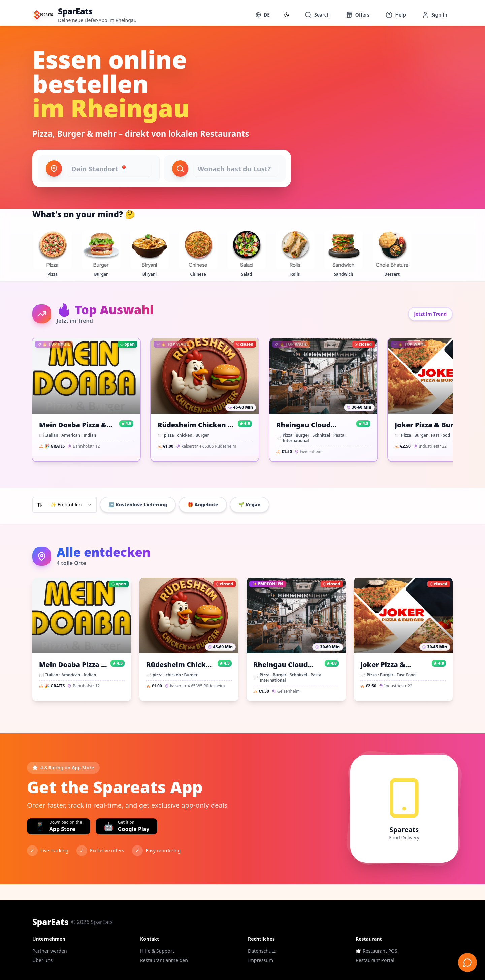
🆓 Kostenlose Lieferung (138, 504)
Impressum (261, 960)
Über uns (42, 960)
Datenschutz (262, 951)
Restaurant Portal (375, 960)
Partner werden (50, 951)
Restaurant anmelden (164, 960)
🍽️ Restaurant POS (377, 951)
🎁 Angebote (203, 504)
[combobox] (65, 505)
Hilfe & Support (157, 951)
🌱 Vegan (250, 504)
